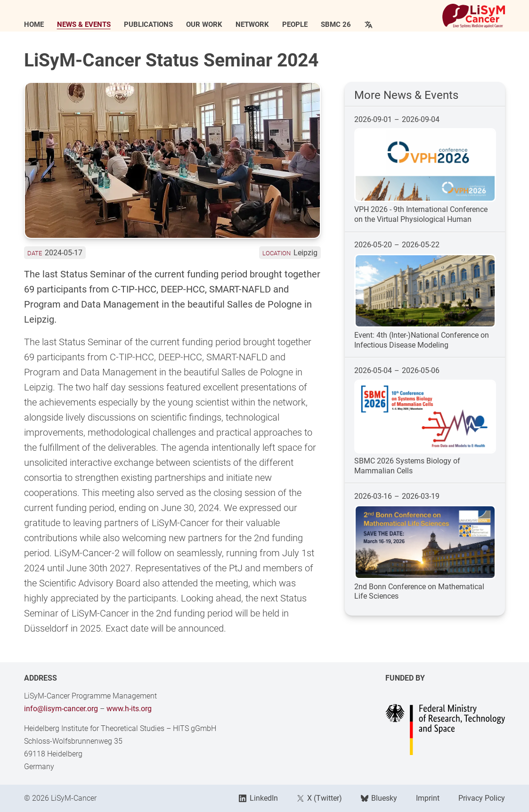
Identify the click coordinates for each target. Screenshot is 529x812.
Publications (148, 25)
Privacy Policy (482, 798)
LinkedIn (258, 798)
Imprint (428, 798)
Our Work (204, 25)
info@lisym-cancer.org (61, 709)
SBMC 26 (336, 25)
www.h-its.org (129, 709)
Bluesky (379, 798)
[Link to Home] (474, 16)
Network (252, 25)
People (295, 25)
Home (34, 25)
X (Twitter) (319, 798)
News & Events (84, 25)
